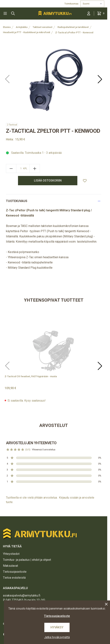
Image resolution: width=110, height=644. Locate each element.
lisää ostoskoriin (48, 181)
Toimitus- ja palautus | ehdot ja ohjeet (27, 560)
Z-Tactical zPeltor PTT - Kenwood (74, 32)
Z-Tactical (12, 125)
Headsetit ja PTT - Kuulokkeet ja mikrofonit (27, 32)
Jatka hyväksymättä (57, 637)
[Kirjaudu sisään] (89, 13)
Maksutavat (10, 566)
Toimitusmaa (72, 4)
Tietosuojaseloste (15, 572)
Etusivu (7, 27)
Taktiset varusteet (42, 27)
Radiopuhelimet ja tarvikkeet (73, 27)
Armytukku (22, 27)
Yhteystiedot (11, 554)
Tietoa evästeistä (14, 578)
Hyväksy (57, 627)
